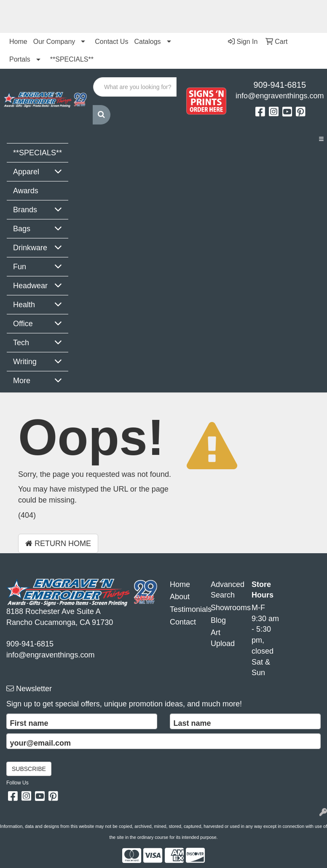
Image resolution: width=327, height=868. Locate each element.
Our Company (54, 42)
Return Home (58, 544)
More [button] (22, 381)
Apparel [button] (26, 172)
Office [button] (23, 324)
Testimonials (184, 609)
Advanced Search (225, 590)
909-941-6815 (280, 85)
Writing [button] (25, 362)
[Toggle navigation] (321, 139)
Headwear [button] (30, 286)
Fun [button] (20, 267)
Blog (218, 620)
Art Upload (223, 638)
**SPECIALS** (72, 59)
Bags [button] (22, 229)
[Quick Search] (135, 87)
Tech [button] (21, 343)
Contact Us (111, 42)
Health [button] (24, 305)
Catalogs (147, 42)
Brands (25, 210)
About (180, 597)
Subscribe (29, 769)
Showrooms (225, 608)
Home (18, 42)
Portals (20, 59)
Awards (26, 191)
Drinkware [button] (30, 248)
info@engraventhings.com (280, 96)
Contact (183, 622)
